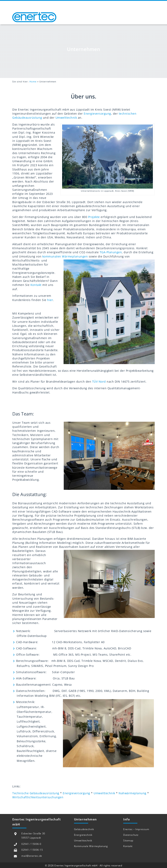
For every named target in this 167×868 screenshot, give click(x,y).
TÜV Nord (99, 382)
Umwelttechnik (66, 118)
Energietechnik (83, 835)
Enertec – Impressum (136, 829)
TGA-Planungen (111, 252)
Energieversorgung (97, 114)
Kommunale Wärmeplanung (91, 846)
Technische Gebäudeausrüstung (36, 793)
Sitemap (128, 840)
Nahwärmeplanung (133, 793)
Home (33, 82)
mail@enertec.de (32, 856)
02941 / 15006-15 (32, 850)
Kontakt (36, 285)
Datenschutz (131, 835)
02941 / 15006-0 (31, 844)
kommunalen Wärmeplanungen (65, 256)
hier (50, 300)
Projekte (94, 217)
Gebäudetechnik (84, 829)
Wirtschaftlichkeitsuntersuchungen (38, 797)
